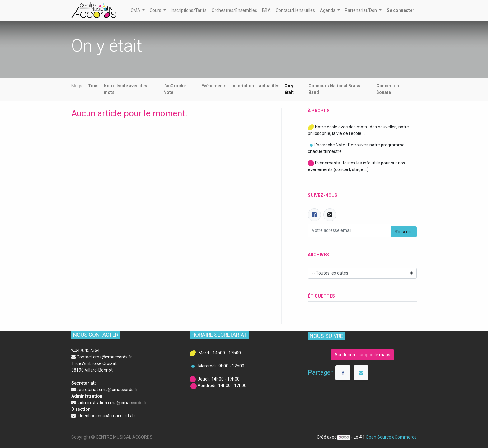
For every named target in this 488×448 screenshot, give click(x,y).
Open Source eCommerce (391, 437)
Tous (93, 86)
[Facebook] (314, 215)
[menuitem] (189, 10)
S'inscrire (404, 232)
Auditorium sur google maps (362, 355)
